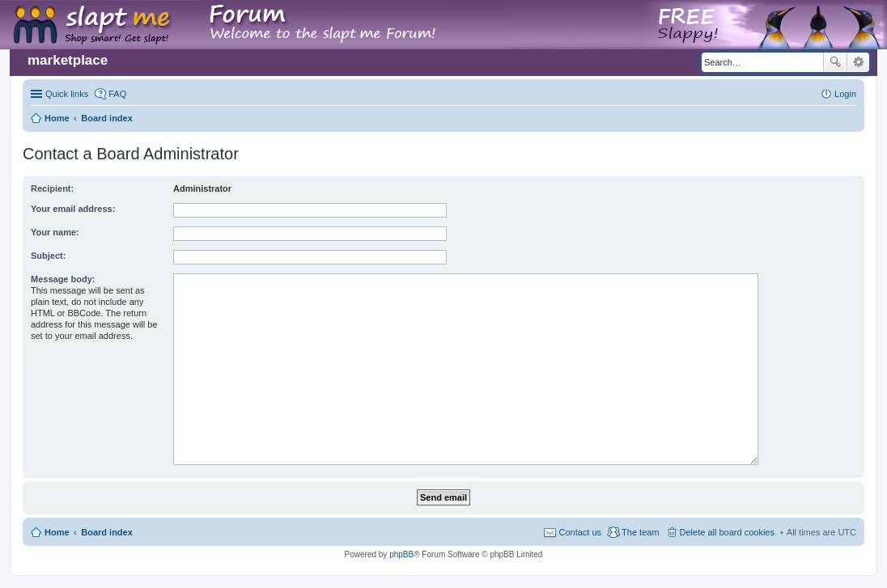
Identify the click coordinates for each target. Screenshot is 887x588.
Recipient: (52, 188)
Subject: (48, 256)
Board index (107, 532)
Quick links (67, 94)
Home (57, 532)
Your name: (55, 232)
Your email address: (73, 209)
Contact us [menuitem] (580, 532)
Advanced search (858, 62)
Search (835, 62)
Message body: (63, 279)
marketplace (68, 60)
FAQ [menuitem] (117, 94)
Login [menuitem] (845, 94)
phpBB (401, 554)
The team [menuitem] (640, 532)
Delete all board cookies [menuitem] (727, 532)
